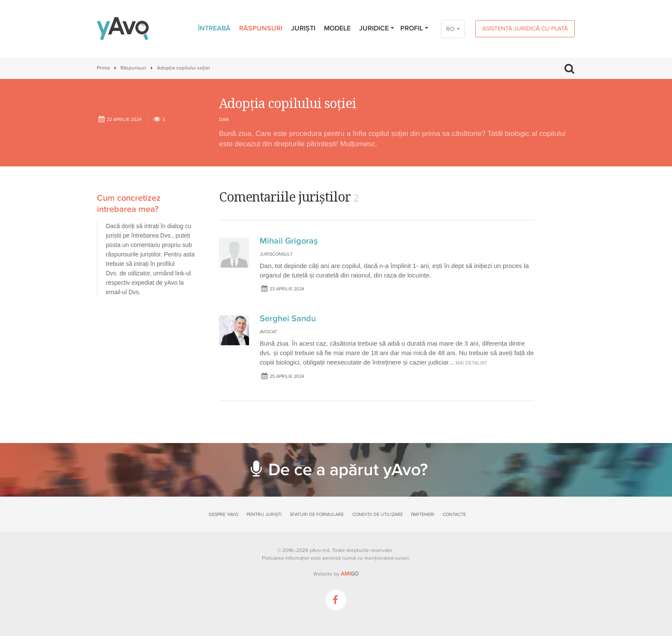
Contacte (454, 514)
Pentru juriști (264, 514)
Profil (415, 28)
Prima (103, 68)
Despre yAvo (223, 514)
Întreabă (214, 28)
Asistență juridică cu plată (525, 29)
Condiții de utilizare (378, 514)
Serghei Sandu (288, 319)
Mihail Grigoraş (289, 241)
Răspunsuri (261, 28)
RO (450, 29)
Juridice (377, 28)
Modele (337, 28)
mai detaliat (471, 363)
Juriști (303, 28)
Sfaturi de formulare (317, 514)
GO (350, 574)
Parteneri (423, 514)
